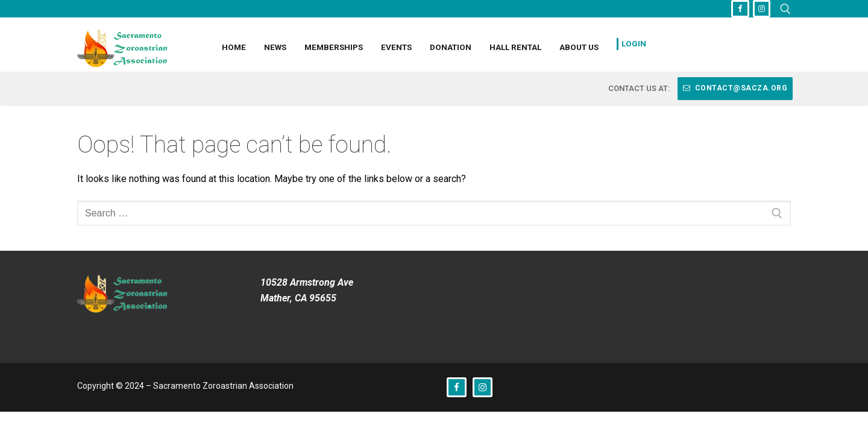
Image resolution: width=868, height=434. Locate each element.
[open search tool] (785, 9)
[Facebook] (740, 9)
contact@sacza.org (735, 88)
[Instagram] (762, 9)
